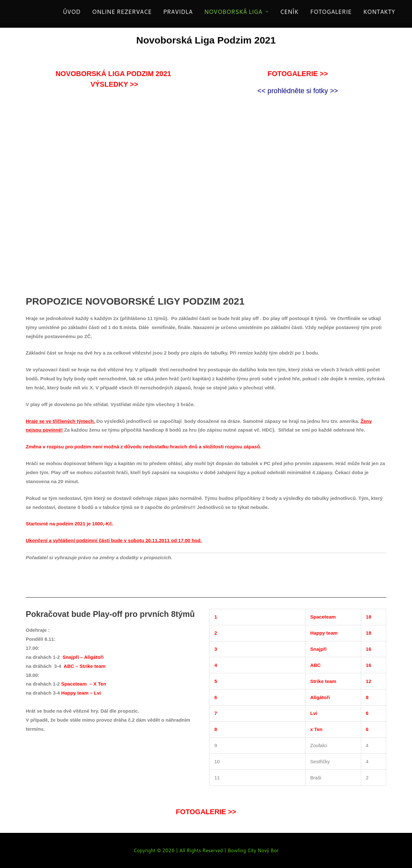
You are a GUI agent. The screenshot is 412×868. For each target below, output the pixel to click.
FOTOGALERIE (331, 12)
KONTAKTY (379, 12)
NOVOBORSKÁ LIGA (233, 12)
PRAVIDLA (178, 12)
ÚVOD (72, 12)
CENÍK (289, 12)
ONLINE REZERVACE (122, 12)
